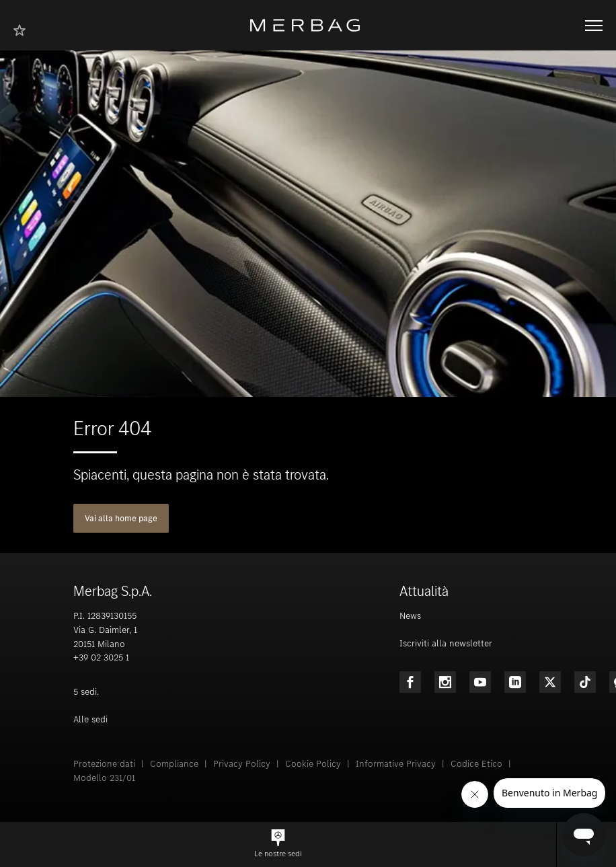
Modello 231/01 (104, 778)
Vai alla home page (121, 518)
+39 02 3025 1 (101, 657)
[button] (278, 844)
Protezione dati (104, 764)
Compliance (174, 764)
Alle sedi (90, 719)
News (410, 616)
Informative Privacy (396, 764)
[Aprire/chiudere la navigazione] (594, 26)
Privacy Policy (242, 764)
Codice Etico (476, 764)
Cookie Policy (313, 764)
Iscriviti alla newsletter (446, 643)
